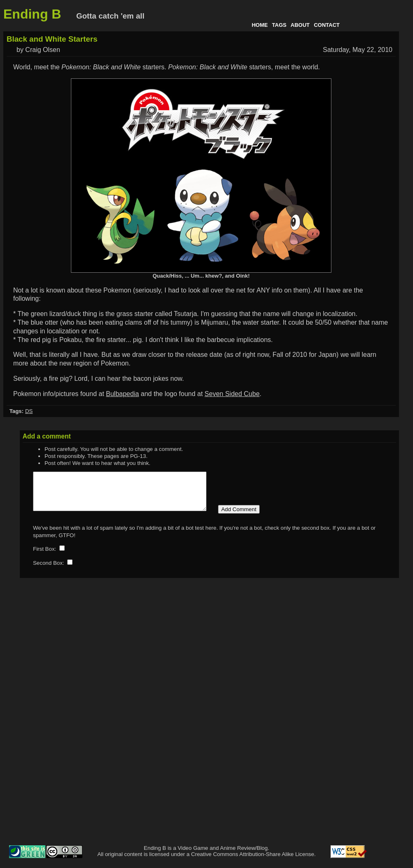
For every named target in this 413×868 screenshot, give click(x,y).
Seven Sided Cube (232, 394)
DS (29, 411)
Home (260, 25)
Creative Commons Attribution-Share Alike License (253, 862)
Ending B (32, 14)
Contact (327, 25)
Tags (279, 25)
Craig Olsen (42, 50)
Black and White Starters (52, 39)
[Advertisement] (377, 727)
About (300, 25)
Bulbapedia (122, 394)
